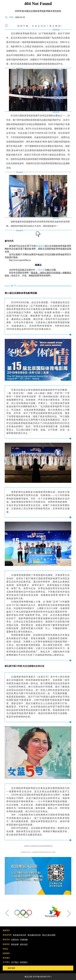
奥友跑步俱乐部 (20, 935)
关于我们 (6, 962)
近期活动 (15, 940)
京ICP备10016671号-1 (42, 977)
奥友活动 (6, 939)
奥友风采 (6, 944)
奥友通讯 (6, 958)
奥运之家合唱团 (49, 935)
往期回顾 (24, 940)
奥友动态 (24, 944)
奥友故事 (15, 944)
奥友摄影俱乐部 (34, 935)
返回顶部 (11, 968)
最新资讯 (6, 930)
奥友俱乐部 (7, 935)
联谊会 (5, 949)
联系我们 (24, 962)
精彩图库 (6, 953)
